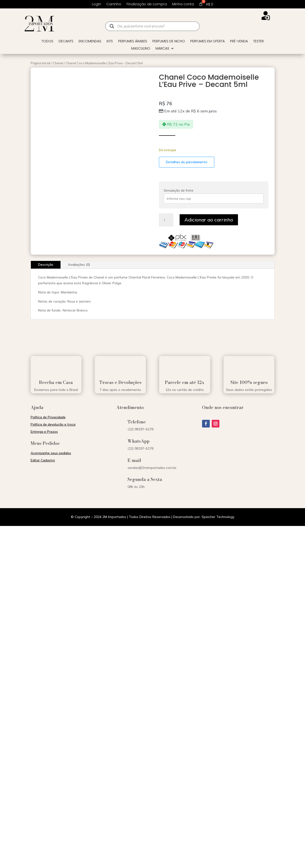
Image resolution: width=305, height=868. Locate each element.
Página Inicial (41, 63)
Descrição (46, 265)
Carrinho (114, 4)
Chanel (58, 63)
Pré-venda (239, 42)
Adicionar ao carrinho (209, 220)
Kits (110, 42)
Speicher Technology (218, 517)
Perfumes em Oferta (207, 42)
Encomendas (90, 42)
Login (96, 4)
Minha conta (183, 4)
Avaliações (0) (79, 265)
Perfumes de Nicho (169, 42)
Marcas (162, 49)
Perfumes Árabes (133, 42)
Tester (258, 42)
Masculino (141, 49)
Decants (66, 42)
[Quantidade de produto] (166, 220)
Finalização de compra (147, 4)
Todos (47, 42)
